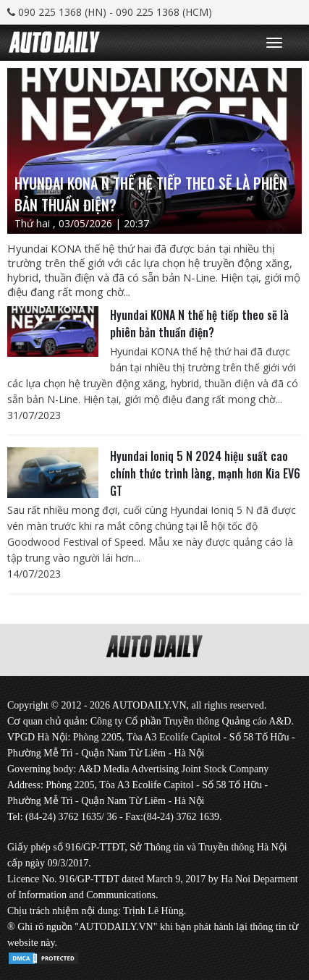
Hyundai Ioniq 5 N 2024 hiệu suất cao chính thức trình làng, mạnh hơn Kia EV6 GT (205, 473)
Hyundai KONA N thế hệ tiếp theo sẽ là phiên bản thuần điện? (199, 324)
